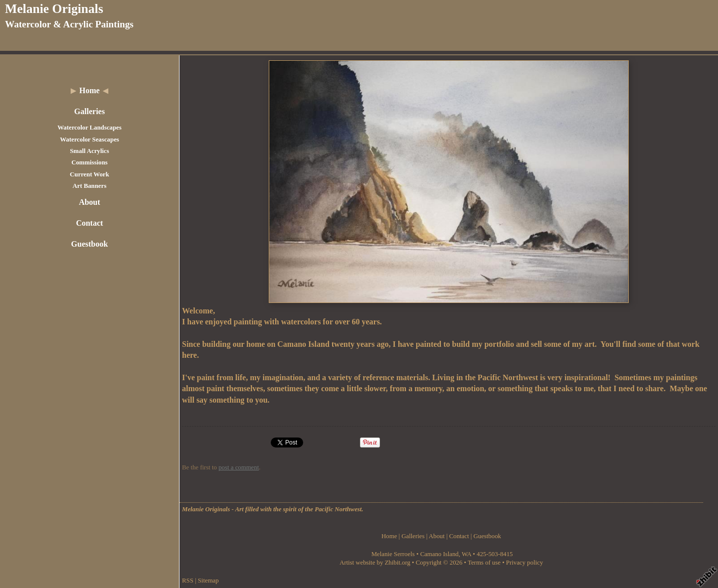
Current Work (90, 174)
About (90, 202)
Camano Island (440, 554)
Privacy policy (525, 563)
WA (466, 554)
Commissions (90, 162)
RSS (188, 581)
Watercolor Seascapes (90, 140)
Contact (89, 223)
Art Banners (90, 186)
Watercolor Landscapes (90, 128)
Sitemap (208, 581)
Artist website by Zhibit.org (375, 563)
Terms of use (484, 563)
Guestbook (90, 244)
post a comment (239, 467)
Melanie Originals (54, 9)
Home (90, 90)
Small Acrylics (90, 151)
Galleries (90, 111)
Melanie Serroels (394, 554)
